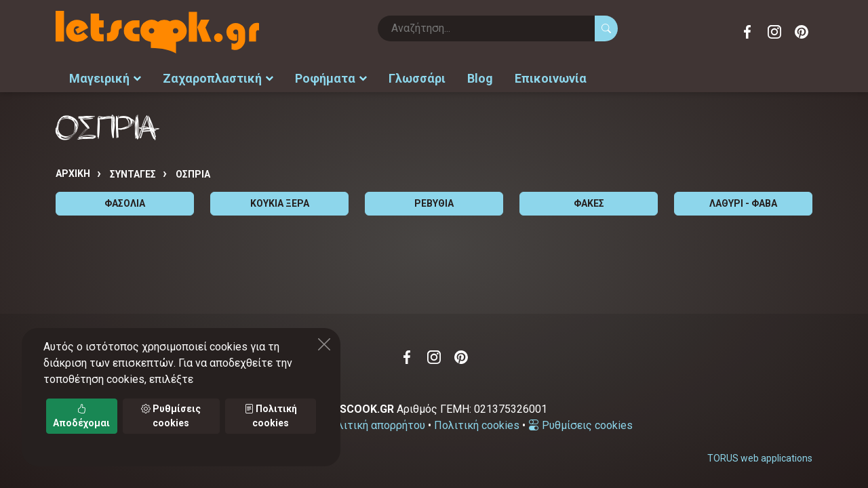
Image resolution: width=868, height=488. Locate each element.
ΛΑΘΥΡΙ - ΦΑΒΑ (743, 203)
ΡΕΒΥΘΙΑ (434, 203)
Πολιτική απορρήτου (374, 425)
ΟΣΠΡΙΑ (193, 174)
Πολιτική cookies (477, 425)
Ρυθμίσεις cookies (580, 425)
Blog (480, 78)
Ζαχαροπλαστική (218, 78)
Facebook (747, 32)
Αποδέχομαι (81, 416)
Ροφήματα (331, 78)
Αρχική (73, 174)
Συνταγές (133, 174)
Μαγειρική (105, 78)
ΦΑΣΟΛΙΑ (125, 203)
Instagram (774, 32)
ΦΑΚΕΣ (589, 203)
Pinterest (802, 32)
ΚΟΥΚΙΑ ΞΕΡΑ (280, 203)
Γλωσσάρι (417, 78)
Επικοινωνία (551, 78)
